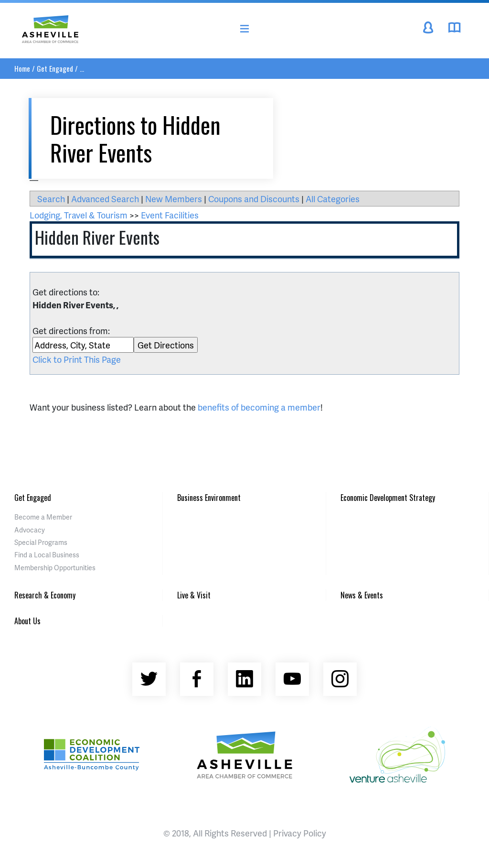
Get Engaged (55, 68)
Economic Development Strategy (388, 498)
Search (51, 199)
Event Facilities (170, 215)
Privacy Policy (300, 833)
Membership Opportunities (55, 568)
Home (22, 68)
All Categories (333, 199)
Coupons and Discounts (254, 199)
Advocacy (30, 530)
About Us (27, 621)
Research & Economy (45, 595)
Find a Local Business (47, 555)
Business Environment (209, 498)
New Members (174, 199)
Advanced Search (105, 199)
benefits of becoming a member (259, 407)
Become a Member (43, 517)
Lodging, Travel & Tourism (79, 215)
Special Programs (41, 542)
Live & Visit (194, 595)
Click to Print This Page (77, 359)
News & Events (362, 595)
